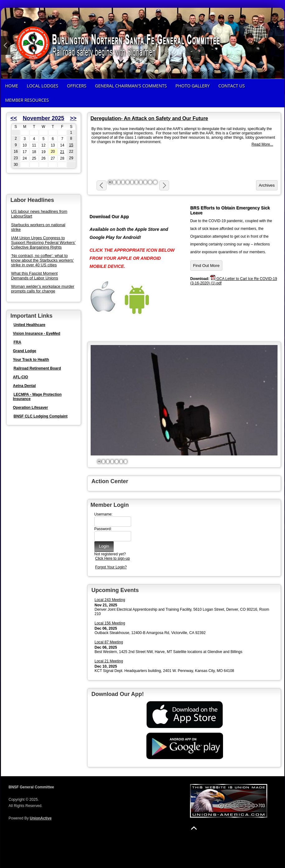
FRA (18, 342)
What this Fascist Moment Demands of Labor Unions (35, 276)
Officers (77, 86)
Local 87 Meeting (109, 642)
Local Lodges (43, 86)
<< (14, 118)
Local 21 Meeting (109, 661)
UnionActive (41, 818)
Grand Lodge (25, 351)
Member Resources (27, 100)
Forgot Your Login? (111, 567)
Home (12, 86)
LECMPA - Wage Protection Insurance (37, 397)
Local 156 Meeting (110, 623)
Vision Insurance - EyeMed (37, 334)
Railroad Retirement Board (37, 368)
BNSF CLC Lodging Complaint (41, 416)
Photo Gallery (192, 86)
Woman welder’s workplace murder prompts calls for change (43, 289)
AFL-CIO (21, 377)
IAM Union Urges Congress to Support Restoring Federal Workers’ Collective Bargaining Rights (43, 243)
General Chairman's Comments (131, 86)
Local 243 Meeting (110, 600)
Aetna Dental (24, 386)
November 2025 (43, 118)
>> (73, 118)
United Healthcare (30, 325)
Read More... (262, 144)
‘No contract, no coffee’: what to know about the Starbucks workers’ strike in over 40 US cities (43, 260)
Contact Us (232, 86)
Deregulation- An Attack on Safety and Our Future (150, 118)
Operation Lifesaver (31, 408)
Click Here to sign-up (113, 558)
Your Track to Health (31, 360)
